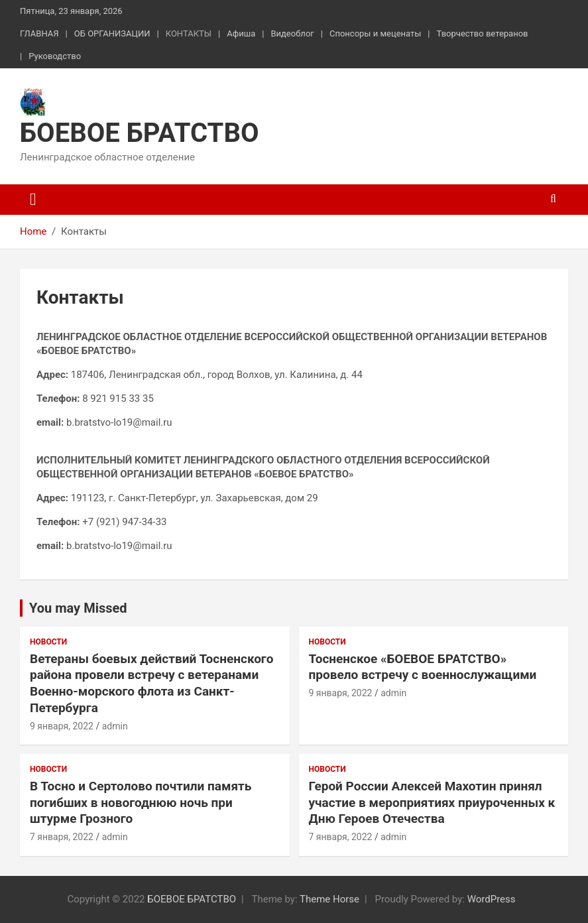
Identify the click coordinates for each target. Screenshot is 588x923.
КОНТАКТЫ (189, 33)
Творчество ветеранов (483, 33)
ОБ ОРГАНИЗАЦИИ (112, 33)
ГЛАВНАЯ (39, 33)
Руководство (55, 56)
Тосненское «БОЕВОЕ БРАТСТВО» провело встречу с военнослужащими (423, 667)
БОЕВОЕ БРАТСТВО (140, 133)
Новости (48, 642)
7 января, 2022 (62, 837)
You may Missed (78, 608)
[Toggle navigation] (33, 200)
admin (115, 726)
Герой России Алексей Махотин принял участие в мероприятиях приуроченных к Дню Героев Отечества (432, 802)
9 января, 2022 (62, 726)
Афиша (241, 33)
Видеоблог (292, 33)
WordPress (492, 899)
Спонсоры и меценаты (375, 33)
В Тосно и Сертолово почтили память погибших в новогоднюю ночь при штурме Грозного (141, 802)
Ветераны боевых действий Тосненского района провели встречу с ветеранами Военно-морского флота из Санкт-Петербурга (151, 683)
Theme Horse (329, 899)
